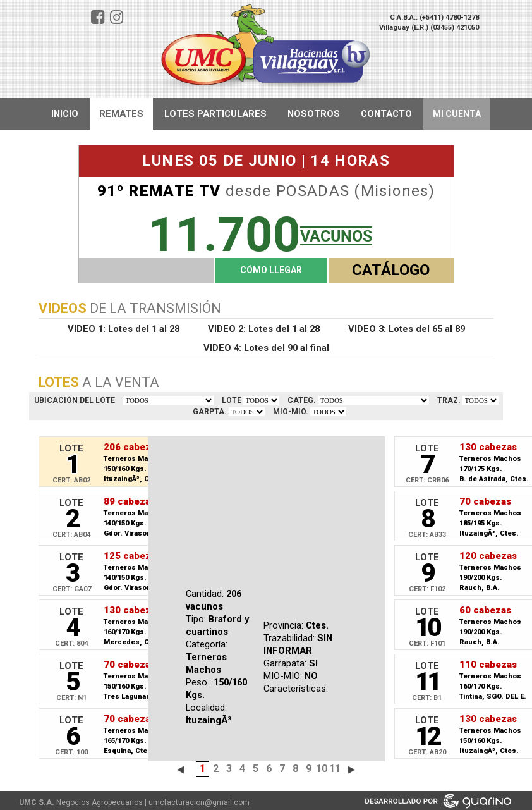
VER (261, 400)
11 (335, 769)
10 (322, 769)
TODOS (168, 400)
